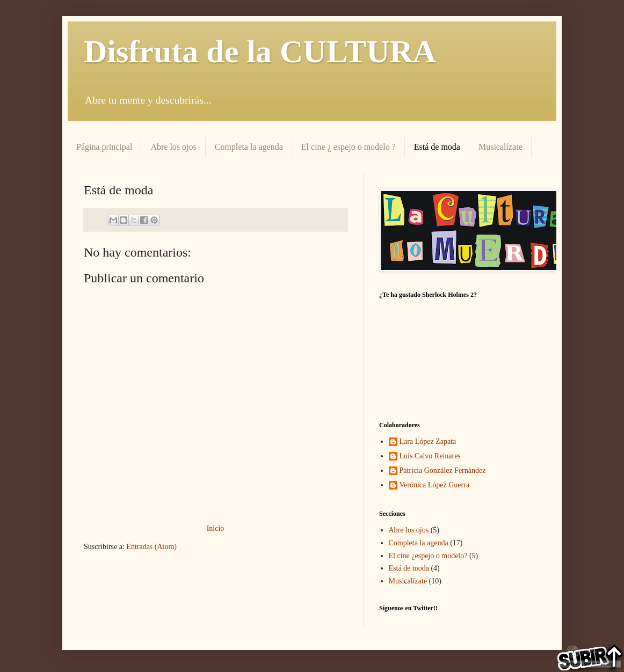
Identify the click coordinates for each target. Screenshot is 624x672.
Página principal (104, 147)
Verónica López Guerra (435, 485)
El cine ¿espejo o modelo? (428, 556)
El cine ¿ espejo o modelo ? (349, 147)
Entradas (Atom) (151, 547)
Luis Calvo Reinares (430, 456)
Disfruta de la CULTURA (260, 52)
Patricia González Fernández (443, 470)
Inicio (216, 528)
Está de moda (437, 147)
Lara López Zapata (428, 441)
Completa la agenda (249, 147)
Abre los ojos (173, 147)
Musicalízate (500, 147)
